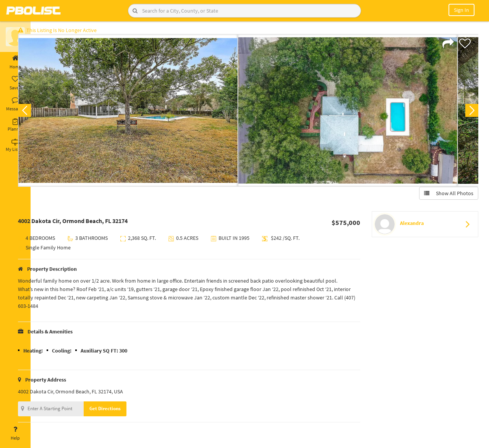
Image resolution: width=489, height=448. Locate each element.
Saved (15, 83)
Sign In (461, 10)
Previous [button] (43, 113)
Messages (15, 104)
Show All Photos (446, 196)
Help (15, 433)
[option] (146, 113)
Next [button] (469, 113)
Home (15, 62)
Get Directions (123, 411)
